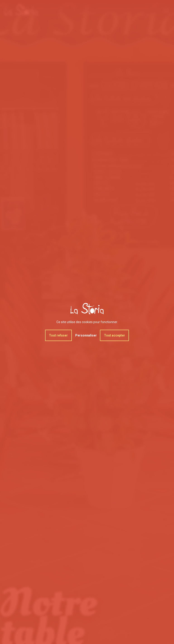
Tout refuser (58, 335)
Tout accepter (115, 335)
